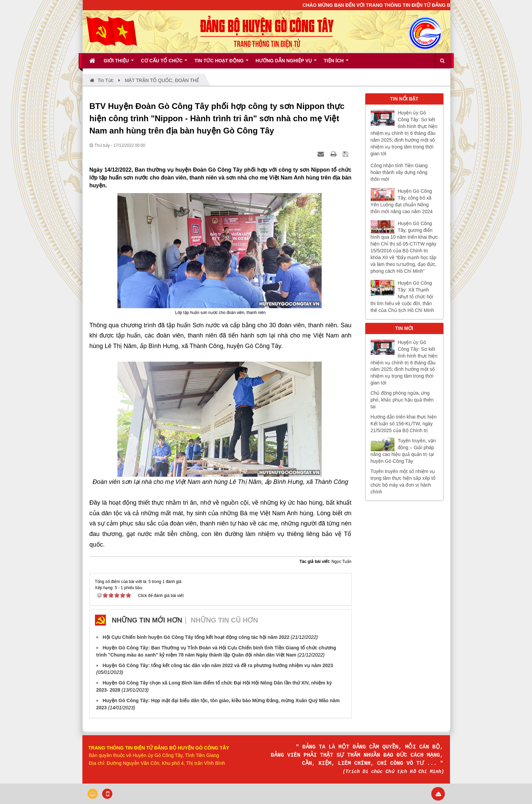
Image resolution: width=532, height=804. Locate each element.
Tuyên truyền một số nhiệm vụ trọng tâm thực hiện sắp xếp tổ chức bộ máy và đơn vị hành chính (403, 482)
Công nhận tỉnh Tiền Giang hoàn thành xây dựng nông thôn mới (399, 172)
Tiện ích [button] (336, 63)
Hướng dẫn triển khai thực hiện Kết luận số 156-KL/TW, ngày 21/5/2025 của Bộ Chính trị (404, 424)
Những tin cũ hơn (224, 620)
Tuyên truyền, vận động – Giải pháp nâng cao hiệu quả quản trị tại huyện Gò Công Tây (403, 451)
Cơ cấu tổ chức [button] (164, 63)
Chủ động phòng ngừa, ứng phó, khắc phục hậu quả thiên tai (402, 400)
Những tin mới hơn (147, 620)
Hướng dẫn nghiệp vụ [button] (286, 63)
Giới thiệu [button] (119, 63)
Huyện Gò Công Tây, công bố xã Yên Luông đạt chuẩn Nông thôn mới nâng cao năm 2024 (402, 201)
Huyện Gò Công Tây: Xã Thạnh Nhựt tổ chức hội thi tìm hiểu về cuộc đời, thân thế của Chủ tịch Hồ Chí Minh (402, 297)
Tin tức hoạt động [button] (221, 63)
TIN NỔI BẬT (404, 99)
